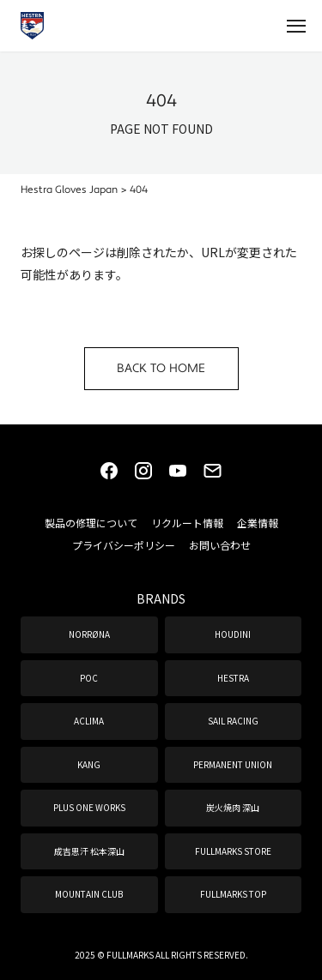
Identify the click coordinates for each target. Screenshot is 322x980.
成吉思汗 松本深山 (89, 851)
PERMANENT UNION (233, 764)
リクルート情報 (187, 523)
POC (89, 678)
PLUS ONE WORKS (89, 807)
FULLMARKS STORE (233, 851)
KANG (89, 764)
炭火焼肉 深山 (233, 807)
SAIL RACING (233, 721)
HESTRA (233, 678)
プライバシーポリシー (124, 545)
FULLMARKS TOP (233, 894)
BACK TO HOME (161, 369)
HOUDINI (233, 634)
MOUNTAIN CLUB (89, 894)
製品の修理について (91, 523)
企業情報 (258, 523)
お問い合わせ (220, 545)
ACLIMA (89, 721)
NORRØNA (89, 634)
